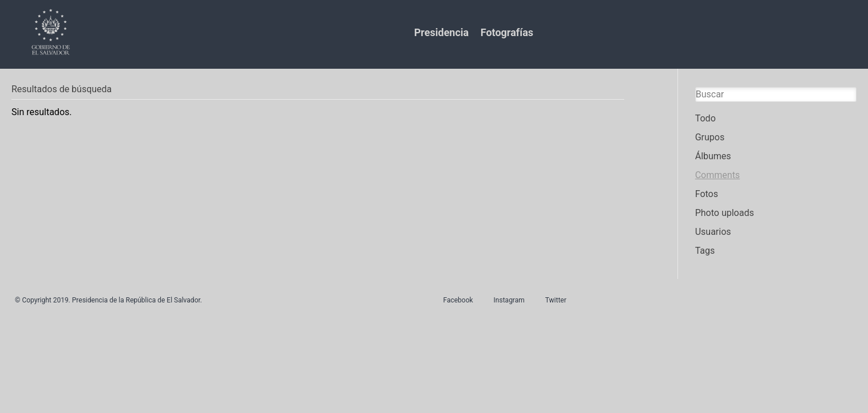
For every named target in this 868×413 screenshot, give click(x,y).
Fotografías (507, 32)
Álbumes (713, 156)
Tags (705, 251)
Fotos (707, 194)
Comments (718, 175)
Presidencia (441, 32)
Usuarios (713, 232)
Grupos (710, 137)
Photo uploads (725, 213)
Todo (706, 118)
